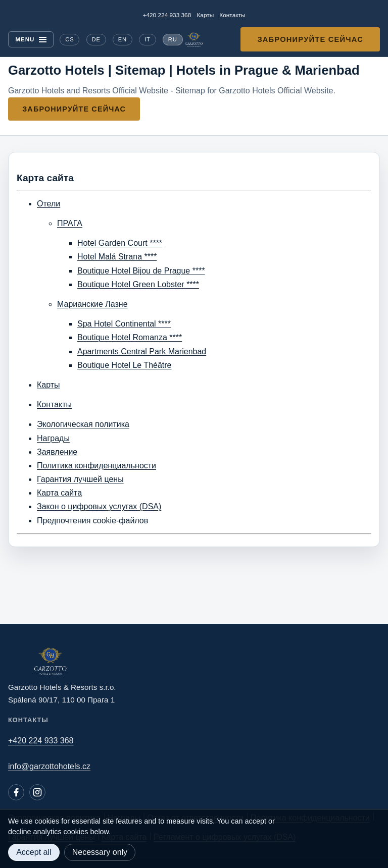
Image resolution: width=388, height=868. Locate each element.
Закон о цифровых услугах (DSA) (99, 506)
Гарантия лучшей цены (80, 479)
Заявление (57, 452)
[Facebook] (16, 792)
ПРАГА (70, 223)
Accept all (34, 852)
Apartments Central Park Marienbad (142, 351)
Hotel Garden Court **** (120, 243)
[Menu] (31, 40)
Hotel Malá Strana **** (117, 257)
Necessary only (100, 852)
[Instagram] (37, 792)
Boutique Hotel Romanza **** (130, 337)
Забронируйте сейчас (310, 39)
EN (123, 39)
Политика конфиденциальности (96, 466)
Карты (205, 15)
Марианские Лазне (92, 304)
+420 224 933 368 (167, 15)
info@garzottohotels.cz (49, 766)
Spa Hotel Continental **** (124, 324)
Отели (48, 204)
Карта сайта (59, 493)
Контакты (232, 15)
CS (69, 39)
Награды (53, 438)
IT (148, 39)
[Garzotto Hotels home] (194, 40)
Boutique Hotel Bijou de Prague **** (141, 271)
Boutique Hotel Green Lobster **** (138, 284)
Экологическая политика (83, 424)
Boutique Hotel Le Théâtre (125, 365)
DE (96, 39)
